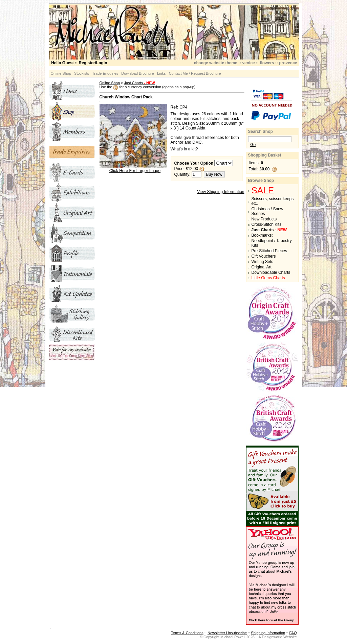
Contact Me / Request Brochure (195, 73)
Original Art (262, 267)
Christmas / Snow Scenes (267, 211)
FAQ (293, 633)
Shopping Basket (265, 155)
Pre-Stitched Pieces (269, 251)
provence (288, 63)
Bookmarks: (262, 235)
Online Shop (61, 73)
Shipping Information (268, 633)
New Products (264, 219)
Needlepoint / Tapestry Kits (272, 243)
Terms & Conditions (187, 633)
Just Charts (140, 83)
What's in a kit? (184, 149)
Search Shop (261, 132)
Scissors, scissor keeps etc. (273, 201)
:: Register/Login (79, 63)
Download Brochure (138, 73)
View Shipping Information (221, 192)
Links (161, 73)
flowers (267, 63)
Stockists (82, 73)
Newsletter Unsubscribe (227, 633)
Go (253, 145)
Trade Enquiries (105, 73)
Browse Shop (261, 181)
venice (248, 63)
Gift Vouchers (264, 256)
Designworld (272, 637)
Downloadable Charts (271, 272)
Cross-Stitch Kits (267, 224)
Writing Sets (262, 262)
